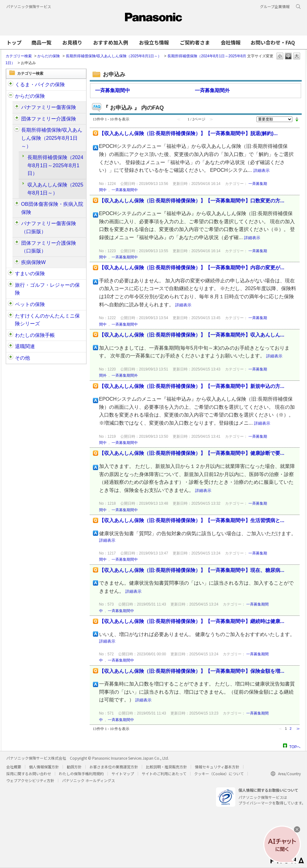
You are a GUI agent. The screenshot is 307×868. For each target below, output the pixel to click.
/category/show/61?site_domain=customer (17, 107)
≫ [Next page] (298, 729)
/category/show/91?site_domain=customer (11, 96)
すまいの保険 (30, 274)
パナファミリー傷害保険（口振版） (49, 227)
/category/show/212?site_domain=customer (11, 347)
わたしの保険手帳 (35, 335)
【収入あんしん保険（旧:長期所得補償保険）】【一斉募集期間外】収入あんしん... (192, 335)
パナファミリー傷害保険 (49, 107)
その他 (22, 358)
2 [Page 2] (290, 729)
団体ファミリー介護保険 (49, 119)
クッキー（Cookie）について (219, 774)
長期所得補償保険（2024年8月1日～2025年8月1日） (55, 165)
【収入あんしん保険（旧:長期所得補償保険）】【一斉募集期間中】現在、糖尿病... (192, 570)
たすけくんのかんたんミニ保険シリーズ (47, 320)
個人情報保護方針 (44, 767)
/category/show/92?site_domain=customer (11, 285)
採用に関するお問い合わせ (29, 774)
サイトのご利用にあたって (164, 774)
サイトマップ (123, 774)
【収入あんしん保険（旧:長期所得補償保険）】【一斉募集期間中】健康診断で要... (192, 453)
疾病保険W (34, 262)
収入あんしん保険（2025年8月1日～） (55, 189)
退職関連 (25, 346)
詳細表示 (261, 170)
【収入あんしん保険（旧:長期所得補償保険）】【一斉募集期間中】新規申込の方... (192, 386)
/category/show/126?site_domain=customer (17, 119)
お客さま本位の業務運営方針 (114, 767)
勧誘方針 (74, 767)
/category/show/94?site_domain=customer (17, 204)
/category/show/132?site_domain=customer (11, 316)
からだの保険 (49, 56)
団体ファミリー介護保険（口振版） (49, 247)
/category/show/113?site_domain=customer (11, 358)
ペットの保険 (30, 304)
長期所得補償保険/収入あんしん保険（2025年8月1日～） (114, 56)
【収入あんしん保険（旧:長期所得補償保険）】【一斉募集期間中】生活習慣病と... (192, 520)
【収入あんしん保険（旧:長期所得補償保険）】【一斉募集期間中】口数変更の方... (192, 201)
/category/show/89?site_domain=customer (11, 274)
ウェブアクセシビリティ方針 (30, 780)
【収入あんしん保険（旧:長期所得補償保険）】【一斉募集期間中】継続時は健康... (192, 621)
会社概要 (14, 767)
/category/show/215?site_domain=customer (17, 262)
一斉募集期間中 (113, 90)
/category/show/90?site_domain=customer (11, 304)
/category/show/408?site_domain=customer (17, 224)
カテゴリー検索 (19, 56)
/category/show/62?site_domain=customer (17, 130)
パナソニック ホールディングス (89, 780)
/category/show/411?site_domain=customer (17, 243)
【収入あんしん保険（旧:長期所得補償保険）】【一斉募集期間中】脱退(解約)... (188, 133)
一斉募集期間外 (212, 90)
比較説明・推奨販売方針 (166, 767)
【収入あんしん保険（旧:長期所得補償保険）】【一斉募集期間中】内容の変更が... (192, 268)
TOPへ (295, 746)
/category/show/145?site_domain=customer (11, 335)
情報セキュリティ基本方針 (217, 767)
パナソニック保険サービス (29, 6)
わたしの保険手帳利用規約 (81, 774)
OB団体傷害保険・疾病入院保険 (52, 208)
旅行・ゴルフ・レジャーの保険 (47, 289)
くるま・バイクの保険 (40, 85)
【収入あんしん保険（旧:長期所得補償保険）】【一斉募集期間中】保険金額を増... (192, 671)
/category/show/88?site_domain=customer (11, 85)
